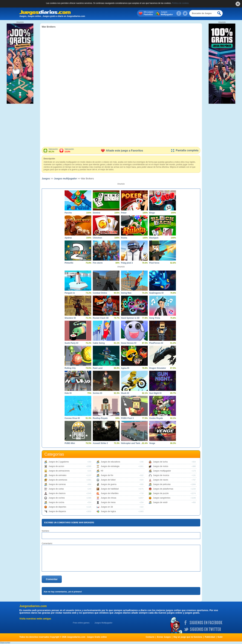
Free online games (81, 623)
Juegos (167, 13)
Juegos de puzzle (161, 493)
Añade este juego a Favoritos (122, 151)
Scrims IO (97, 393)
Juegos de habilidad (110, 489)
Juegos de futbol (108, 480)
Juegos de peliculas (162, 484)
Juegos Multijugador (103, 623)
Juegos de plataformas (163, 489)
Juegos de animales (57, 475)
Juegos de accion (56, 466)
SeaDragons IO (156, 293)
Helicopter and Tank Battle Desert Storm (132, 443)
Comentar (52, 579)
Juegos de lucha (160, 462)
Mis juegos (148, 13)
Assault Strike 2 (100, 443)
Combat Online (100, 293)
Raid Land (98, 368)
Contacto (150, 637)
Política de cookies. (181, 3)
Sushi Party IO (71, 343)
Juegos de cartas (56, 489)
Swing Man (126, 293)
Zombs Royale (156, 418)
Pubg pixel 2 (127, 263)
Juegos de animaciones (59, 471)
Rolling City (70, 368)
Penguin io (70, 293)
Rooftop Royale (100, 418)
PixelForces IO (156, 343)
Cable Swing (99, 343)
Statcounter (5, 643)
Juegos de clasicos (57, 493)
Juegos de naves (161, 480)
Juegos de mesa (108, 502)
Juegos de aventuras (58, 480)
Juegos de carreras (57, 484)
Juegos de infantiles (110, 493)
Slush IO (125, 393)
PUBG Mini (70, 443)
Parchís (68, 213)
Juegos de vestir (160, 502)
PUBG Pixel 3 (127, 418)
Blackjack (154, 238)
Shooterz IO (70, 318)
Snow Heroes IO (129, 343)
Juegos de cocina (56, 502)
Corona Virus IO (72, 418)
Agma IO (125, 368)
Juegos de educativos (110, 462)
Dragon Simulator (158, 368)
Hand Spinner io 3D (130, 318)
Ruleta (124, 238)
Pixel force (154, 263)
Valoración (53, 150)
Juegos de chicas (109, 498)
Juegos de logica (108, 511)
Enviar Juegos (164, 637)
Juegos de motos (161, 466)
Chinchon (97, 238)
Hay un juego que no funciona (188, 637)
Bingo (152, 213)
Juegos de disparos (57, 511)
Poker (124, 213)
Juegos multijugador (65, 179)
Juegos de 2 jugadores (59, 462)
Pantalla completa (185, 150)
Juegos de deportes (57, 507)
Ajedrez (68, 238)
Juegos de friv (107, 475)
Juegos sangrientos (162, 498)
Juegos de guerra (109, 484)
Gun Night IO (155, 393)
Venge (152, 443)
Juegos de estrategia (110, 466)
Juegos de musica (161, 475)
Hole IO (68, 393)
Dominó (97, 213)
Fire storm (98, 263)
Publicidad (210, 637)
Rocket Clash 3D (101, 318)
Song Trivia (155, 318)
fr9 (102, 471)
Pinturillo (69, 263)
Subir (220, 637)
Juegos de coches (57, 498)
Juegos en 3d (107, 507)
